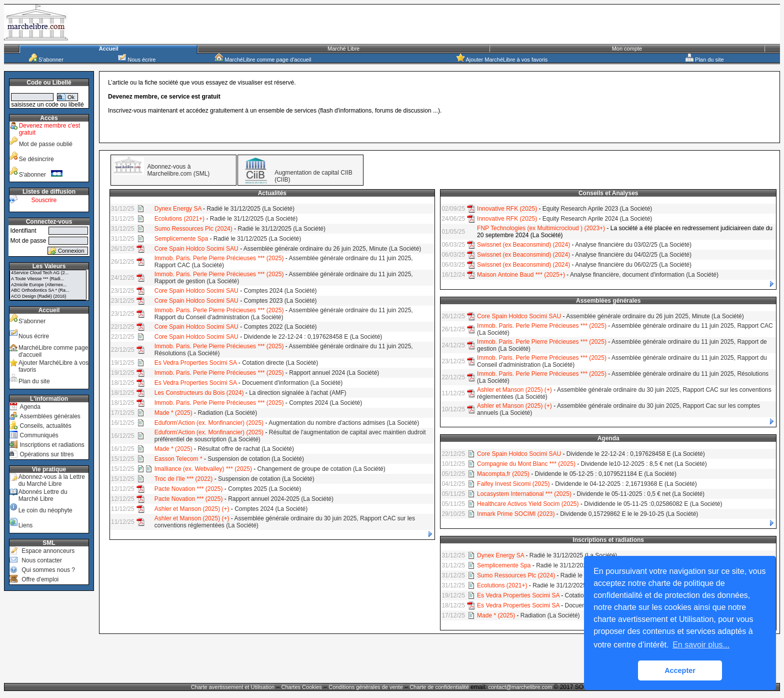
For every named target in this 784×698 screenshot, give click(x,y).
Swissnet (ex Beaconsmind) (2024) (523, 245)
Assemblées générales (50, 416)
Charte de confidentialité (439, 687)
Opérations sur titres (46, 454)
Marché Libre (343, 49)
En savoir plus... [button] (701, 645)
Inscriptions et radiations (52, 445)
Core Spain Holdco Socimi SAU (196, 249)
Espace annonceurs (48, 551)
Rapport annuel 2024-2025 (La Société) (281, 499)
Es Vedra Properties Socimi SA (196, 363)
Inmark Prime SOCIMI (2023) (516, 514)
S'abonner (46, 60)
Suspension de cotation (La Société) (256, 459)
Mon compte (627, 49)
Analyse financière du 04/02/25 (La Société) (633, 255)
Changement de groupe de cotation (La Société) (321, 469)
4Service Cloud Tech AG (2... (48, 273)
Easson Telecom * (178, 459)
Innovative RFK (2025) (507, 209)
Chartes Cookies (302, 687)
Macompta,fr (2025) (503, 474)
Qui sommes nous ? (48, 570)
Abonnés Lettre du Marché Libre (43, 495)
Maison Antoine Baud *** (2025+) (521, 275)
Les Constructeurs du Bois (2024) (199, 393)
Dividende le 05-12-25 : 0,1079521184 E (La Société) (606, 474)
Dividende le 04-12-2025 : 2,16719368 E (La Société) (626, 484)
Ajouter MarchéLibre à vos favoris (502, 60)
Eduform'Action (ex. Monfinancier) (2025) (209, 423)
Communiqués (39, 435)
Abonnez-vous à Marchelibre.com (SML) (179, 170)
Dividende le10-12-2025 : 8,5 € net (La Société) (644, 464)
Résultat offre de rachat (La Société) (246, 449)
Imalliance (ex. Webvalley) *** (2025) (203, 469)
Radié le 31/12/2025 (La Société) (250, 209)
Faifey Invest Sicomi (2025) (513, 484)
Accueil (109, 49)
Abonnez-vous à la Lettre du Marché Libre (52, 480)
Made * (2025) (173, 413)
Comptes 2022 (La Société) (280, 327)
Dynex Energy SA (178, 209)
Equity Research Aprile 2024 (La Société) (597, 219)
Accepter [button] (680, 670)
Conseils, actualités (45, 426)
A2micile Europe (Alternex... (48, 285)
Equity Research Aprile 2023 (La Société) (597, 209)
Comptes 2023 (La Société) (280, 301)
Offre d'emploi (40, 579)
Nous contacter (42, 560)
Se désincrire (36, 159)
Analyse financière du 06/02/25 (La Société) (633, 265)
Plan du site (705, 60)
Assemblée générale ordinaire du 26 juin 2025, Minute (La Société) (332, 249)
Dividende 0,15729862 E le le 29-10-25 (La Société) (629, 514)
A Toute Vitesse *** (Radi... (48, 279)
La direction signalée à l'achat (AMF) (297, 393)
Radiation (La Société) (227, 413)
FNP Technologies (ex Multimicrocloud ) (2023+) (541, 228)
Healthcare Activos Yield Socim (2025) (528, 504)
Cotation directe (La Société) (280, 363)
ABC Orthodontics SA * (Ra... (48, 291)
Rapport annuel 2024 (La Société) (334, 373)
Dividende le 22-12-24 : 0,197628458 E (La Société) (313, 337)
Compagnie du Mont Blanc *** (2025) (526, 464)
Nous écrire (137, 60)
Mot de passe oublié (46, 144)
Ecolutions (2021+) (179, 219)
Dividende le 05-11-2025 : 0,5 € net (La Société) (641, 494)
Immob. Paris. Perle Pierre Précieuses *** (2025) (219, 258)
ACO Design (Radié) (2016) (48, 297)
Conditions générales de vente (366, 687)
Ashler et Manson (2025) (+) (192, 509)
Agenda (30, 407)
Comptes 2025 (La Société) (264, 489)
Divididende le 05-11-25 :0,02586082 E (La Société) (653, 504)
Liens (26, 525)
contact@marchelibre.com (521, 687)
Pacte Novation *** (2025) (189, 489)
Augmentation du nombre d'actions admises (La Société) (344, 423)
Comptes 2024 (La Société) (280, 291)
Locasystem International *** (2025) (524, 494)
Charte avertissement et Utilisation (233, 687)
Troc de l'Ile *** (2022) (184, 479)
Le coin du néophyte (45, 510)
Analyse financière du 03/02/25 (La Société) (633, 245)
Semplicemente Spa (181, 239)
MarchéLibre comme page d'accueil (263, 60)
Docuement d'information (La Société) (292, 383)
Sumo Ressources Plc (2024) (193, 229)
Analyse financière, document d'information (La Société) (644, 275)
